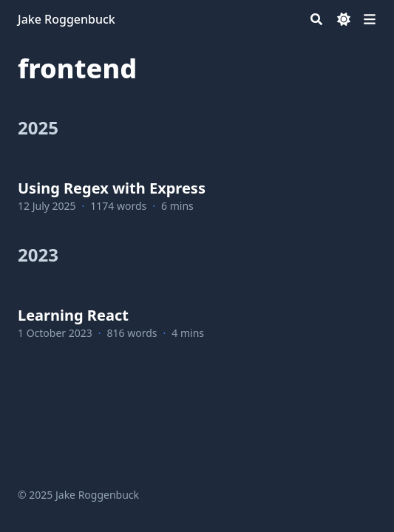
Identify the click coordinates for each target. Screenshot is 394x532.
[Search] (316, 19)
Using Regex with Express (112, 188)
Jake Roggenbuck (67, 19)
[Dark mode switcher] (344, 19)
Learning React (73, 315)
